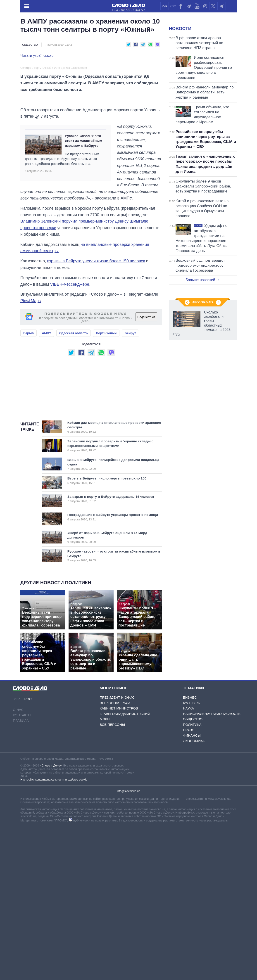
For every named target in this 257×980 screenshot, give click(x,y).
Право (189, 884)
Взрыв (29, 430)
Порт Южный (106, 430)
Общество (30, 45)
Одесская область (74, 430)
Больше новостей (202, 336)
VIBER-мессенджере (70, 381)
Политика (192, 878)
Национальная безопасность (212, 867)
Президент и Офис (117, 851)
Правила (21, 874)
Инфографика (203, 495)
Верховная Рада (115, 856)
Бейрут (130, 430)
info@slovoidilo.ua (128, 944)
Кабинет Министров (119, 862)
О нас (18, 863)
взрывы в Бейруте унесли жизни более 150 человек (96, 358)
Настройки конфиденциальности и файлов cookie (54, 933)
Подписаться (146, 414)
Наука (188, 862)
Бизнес (190, 851)
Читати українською (37, 56)
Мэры (105, 873)
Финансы (192, 889)
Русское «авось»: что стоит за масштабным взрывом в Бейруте (83, 238)
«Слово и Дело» (51, 919)
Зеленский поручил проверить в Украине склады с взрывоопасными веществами (111, 599)
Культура (191, 856)
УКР (165, 6)
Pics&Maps (31, 398)
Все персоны (112, 878)
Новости (180, 85)
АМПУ (46, 430)
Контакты (22, 868)
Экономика (194, 894)
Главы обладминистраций (125, 867)
